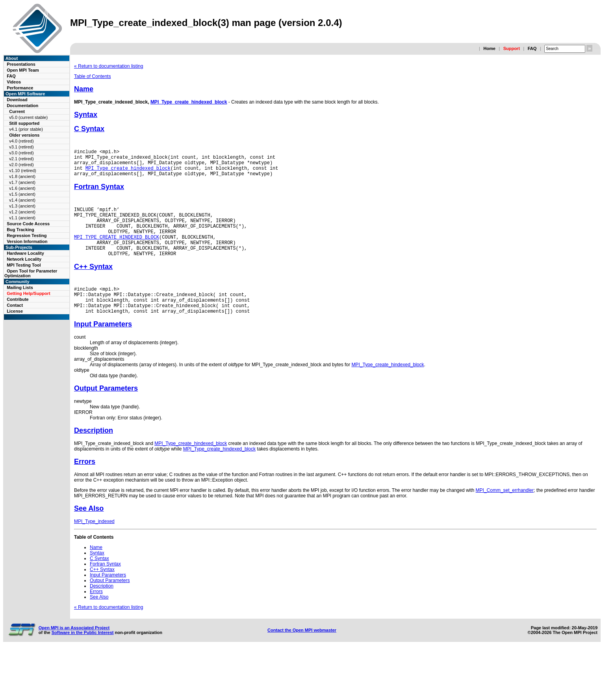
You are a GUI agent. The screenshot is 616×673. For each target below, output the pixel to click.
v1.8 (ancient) (22, 176)
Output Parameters (106, 411)
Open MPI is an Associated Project (74, 650)
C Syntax (89, 129)
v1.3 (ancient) (22, 206)
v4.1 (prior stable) (26, 129)
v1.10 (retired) (22, 171)
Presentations (21, 64)
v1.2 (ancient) (22, 212)
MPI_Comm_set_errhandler (505, 513)
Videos (14, 82)
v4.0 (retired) (21, 141)
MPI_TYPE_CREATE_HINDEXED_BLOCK (117, 250)
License (15, 311)
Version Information (27, 241)
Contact (15, 305)
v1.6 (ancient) (22, 188)
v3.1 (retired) (21, 147)
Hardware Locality (25, 253)
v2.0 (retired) (21, 165)
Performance (20, 88)
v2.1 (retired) (21, 159)
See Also (89, 531)
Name (84, 89)
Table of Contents (92, 76)
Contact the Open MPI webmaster (302, 653)
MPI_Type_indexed (94, 544)
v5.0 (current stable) (28, 117)
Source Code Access (28, 224)
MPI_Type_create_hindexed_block (189, 102)
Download (17, 100)
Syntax (86, 115)
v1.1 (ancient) (22, 218)
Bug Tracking (20, 230)
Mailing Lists (20, 287)
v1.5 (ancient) (22, 194)
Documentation (22, 106)
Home (489, 48)
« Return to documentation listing (109, 66)
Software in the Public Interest (83, 655)
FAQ (532, 48)
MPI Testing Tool (24, 265)
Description (94, 453)
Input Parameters (103, 347)
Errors (85, 484)
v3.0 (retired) (21, 153)
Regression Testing (27, 235)
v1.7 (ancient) (22, 182)
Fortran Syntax (99, 193)
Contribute (18, 299)
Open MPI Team (23, 70)
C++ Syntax (93, 283)
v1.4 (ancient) (22, 200)
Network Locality (24, 259)
